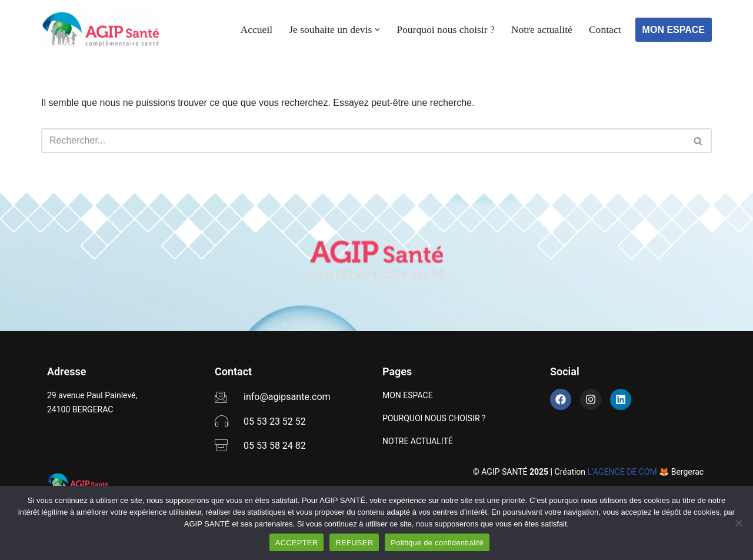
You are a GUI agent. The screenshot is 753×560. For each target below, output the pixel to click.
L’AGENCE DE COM (622, 472)
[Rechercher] (363, 141)
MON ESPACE (674, 30)
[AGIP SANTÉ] (100, 30)
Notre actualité (542, 29)
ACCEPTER (297, 543)
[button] (377, 30)
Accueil (256, 29)
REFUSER (354, 543)
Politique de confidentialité (437, 543)
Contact (605, 29)
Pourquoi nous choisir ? (446, 29)
